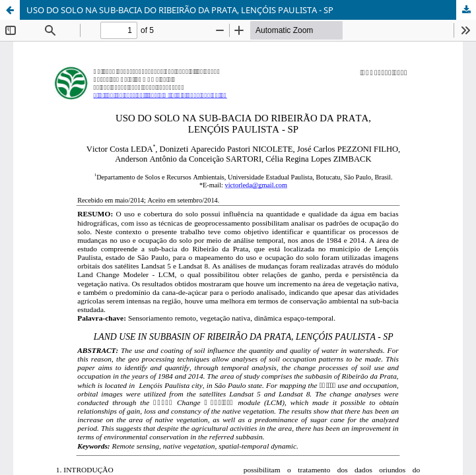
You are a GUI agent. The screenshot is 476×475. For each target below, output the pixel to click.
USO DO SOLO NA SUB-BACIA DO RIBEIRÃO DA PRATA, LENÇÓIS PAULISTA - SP (180, 10)
